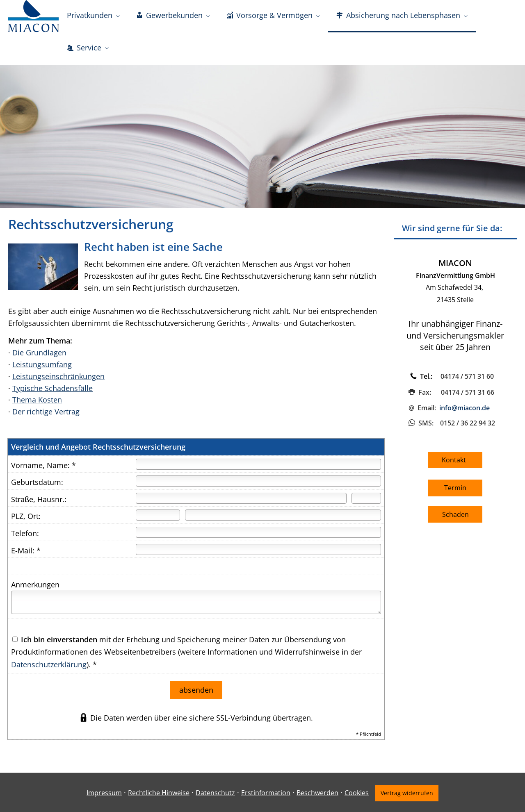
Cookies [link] (356, 792)
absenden (196, 690)
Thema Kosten (37, 400)
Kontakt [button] (455, 461)
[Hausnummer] (366, 499)
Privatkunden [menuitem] (90, 16)
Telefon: (25, 534)
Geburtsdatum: (37, 483)
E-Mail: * (26, 551)
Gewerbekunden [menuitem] (169, 16)
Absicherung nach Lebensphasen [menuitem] (398, 16)
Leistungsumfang (42, 365)
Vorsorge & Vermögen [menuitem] (269, 16)
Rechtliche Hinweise (158, 792)
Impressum (103, 792)
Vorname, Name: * (43, 466)
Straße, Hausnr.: (39, 500)
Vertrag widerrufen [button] (407, 792)
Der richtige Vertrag (46, 412)
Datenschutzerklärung (49, 665)
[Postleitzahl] (158, 516)
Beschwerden (317, 792)
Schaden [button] (455, 515)
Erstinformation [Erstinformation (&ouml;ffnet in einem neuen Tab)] (265, 792)
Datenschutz (215, 792)
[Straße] (241, 499)
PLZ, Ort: (26, 517)
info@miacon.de (465, 409)
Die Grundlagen (39, 353)
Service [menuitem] (84, 48)
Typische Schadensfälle (52, 389)
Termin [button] (455, 489)
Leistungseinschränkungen (58, 377)
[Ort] (283, 516)
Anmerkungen (35, 585)
